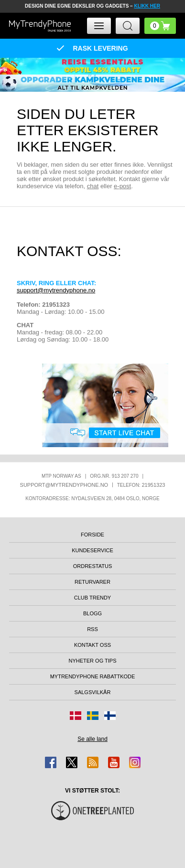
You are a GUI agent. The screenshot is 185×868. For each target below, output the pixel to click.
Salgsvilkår (93, 692)
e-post (122, 186)
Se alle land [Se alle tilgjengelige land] (92, 739)
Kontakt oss (92, 645)
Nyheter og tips (92, 661)
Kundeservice (92, 550)
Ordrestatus (93, 566)
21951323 (153, 485)
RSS (92, 629)
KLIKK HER (147, 6)
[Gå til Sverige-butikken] (93, 716)
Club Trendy (92, 598)
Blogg (92, 613)
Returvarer (92, 582)
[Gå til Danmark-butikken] (76, 716)
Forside (92, 535)
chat (93, 186)
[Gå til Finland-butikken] (110, 716)
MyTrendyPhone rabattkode (93, 676)
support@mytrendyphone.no (56, 290)
